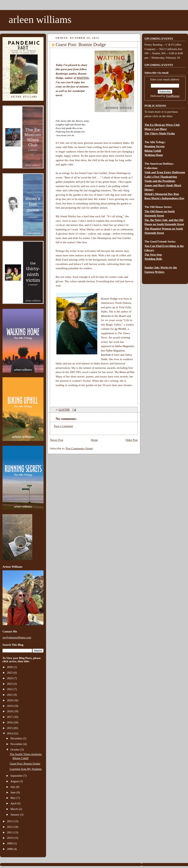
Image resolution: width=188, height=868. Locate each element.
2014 (10, 733)
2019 (10, 706)
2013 (10, 821)
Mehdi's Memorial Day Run (162, 194)
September (17, 776)
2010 (10, 838)
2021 (10, 695)
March (14, 809)
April (14, 803)
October (15, 750)
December (17, 738)
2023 (10, 684)
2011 (10, 832)
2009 (10, 843)
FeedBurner (173, 96)
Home (94, 440)
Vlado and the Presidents (160, 181)
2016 (10, 722)
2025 (10, 673)
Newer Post (57, 440)
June (13, 792)
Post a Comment (63, 426)
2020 (10, 700)
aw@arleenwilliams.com (17, 637)
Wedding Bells (153, 259)
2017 (10, 717)
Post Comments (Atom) (80, 448)
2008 (10, 849)
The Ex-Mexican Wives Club (162, 125)
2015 (10, 728)
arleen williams (40, 19)
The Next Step (153, 255)
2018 (10, 711)
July (13, 787)
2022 (10, 689)
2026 (10, 667)
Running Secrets (155, 146)
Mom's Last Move (156, 129)
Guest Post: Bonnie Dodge (25, 764)
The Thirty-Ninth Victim (160, 133)
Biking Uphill (153, 151)
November (17, 744)
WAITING (83, 78)
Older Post (132, 440)
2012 (10, 827)
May (13, 798)
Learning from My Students (26, 769)
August (15, 781)
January (15, 815)
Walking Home (154, 155)
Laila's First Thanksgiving (161, 177)
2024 (10, 678)
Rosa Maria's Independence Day (164, 198)
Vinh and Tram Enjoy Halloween (165, 172)
